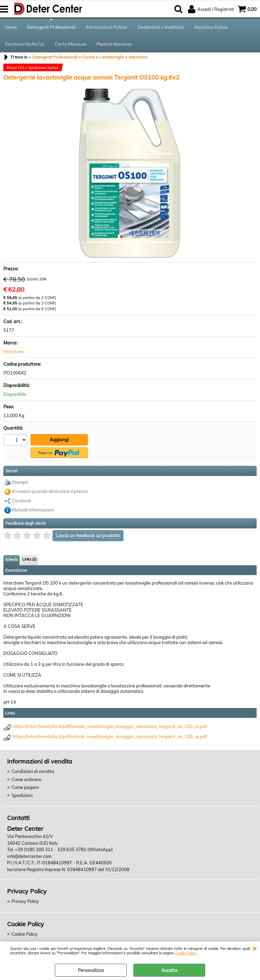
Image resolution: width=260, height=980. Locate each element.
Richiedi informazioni (33, 510)
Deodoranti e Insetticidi (160, 27)
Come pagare (25, 787)
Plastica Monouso (114, 44)
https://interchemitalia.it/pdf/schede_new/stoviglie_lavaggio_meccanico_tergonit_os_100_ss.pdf (110, 736)
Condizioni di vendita (33, 771)
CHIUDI (254, 948)
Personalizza (91, 970)
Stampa (20, 482)
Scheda (12, 560)
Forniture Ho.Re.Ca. (25, 44)
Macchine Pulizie (211, 27)
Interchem (14, 351)
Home (11, 27)
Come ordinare (26, 779)
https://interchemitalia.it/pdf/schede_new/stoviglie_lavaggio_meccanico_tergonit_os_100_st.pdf (110, 726)
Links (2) (29, 559)
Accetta (169, 970)
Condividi (21, 501)
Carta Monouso (71, 44)
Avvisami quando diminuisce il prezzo (50, 491)
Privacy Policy (25, 901)
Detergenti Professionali (51, 27)
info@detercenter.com (29, 856)
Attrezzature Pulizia (106, 27)
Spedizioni (22, 795)
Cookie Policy (185, 953)
